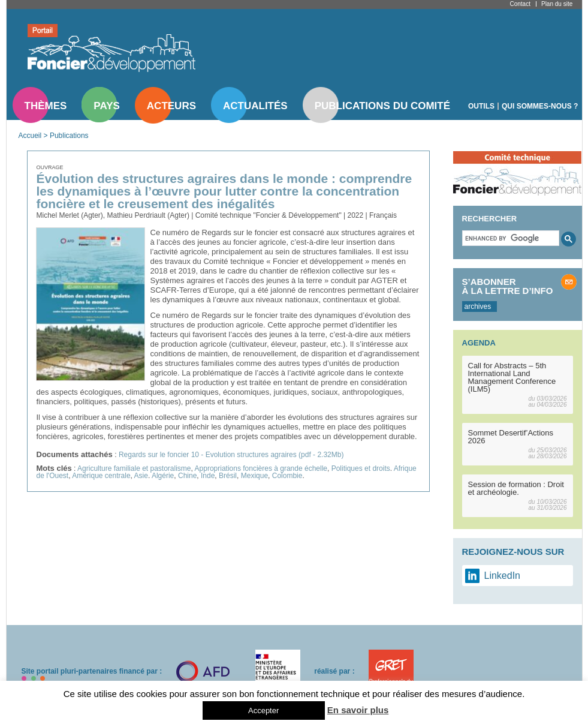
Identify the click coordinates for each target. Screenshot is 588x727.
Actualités (255, 106)
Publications (69, 136)
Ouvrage (50, 167)
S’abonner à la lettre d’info (508, 286)
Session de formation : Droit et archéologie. (516, 488)
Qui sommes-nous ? (540, 106)
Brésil (228, 476)
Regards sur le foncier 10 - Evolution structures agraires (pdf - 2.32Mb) (231, 455)
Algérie (163, 476)
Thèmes (46, 106)
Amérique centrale (101, 476)
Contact (520, 4)
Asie (141, 476)
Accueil (30, 136)
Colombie (287, 476)
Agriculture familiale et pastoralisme (134, 468)
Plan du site (557, 4)
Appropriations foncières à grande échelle (261, 468)
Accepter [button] (263, 711)
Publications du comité (382, 106)
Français (383, 215)
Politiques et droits (361, 468)
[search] (509, 238)
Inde (208, 476)
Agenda (479, 343)
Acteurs (171, 106)
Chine (187, 476)
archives (478, 307)
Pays (106, 106)
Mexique (254, 476)
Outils (481, 106)
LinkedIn (503, 576)
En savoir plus (358, 710)
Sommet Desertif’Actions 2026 (511, 437)
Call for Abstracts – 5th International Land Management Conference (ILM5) (512, 377)
